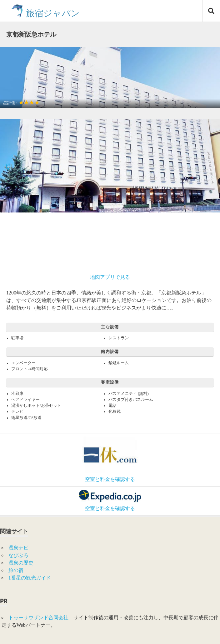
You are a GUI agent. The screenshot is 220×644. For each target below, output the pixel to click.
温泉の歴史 (21, 563)
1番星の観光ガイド (30, 578)
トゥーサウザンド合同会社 (38, 618)
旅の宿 (16, 570)
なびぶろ (18, 555)
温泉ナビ (18, 548)
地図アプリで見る (110, 277)
